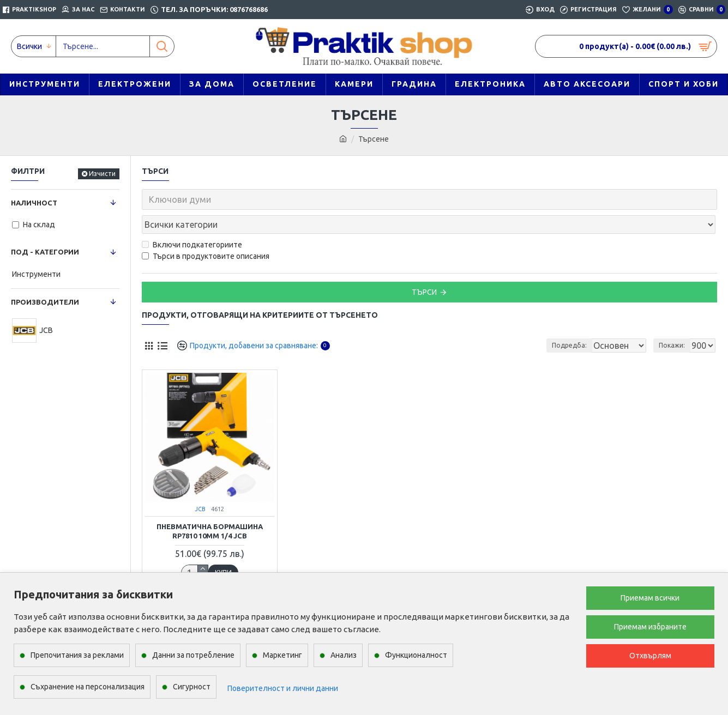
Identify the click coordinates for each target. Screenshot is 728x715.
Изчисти (102, 174)
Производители (45, 302)
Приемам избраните (650, 627)
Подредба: (572, 321)
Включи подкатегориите (192, 221)
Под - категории (45, 252)
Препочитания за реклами (77, 655)
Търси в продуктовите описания (206, 232)
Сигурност (192, 687)
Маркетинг (282, 655)
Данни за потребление (193, 655)
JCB (200, 485)
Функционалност (416, 655)
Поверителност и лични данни (283, 688)
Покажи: (675, 321)
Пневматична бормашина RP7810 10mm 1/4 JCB (210, 507)
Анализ (344, 655)
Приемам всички (650, 598)
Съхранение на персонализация (88, 687)
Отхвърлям (650, 656)
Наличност (34, 203)
